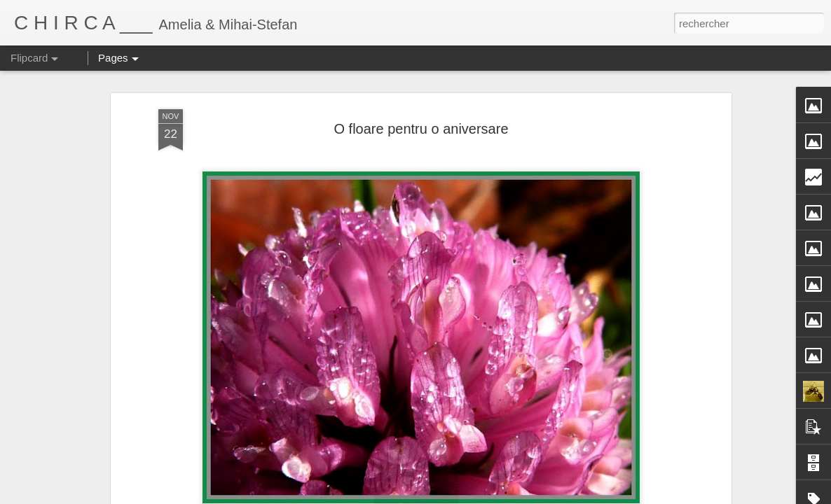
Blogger (515, 496)
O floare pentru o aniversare (421, 91)
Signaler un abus (562, 496)
